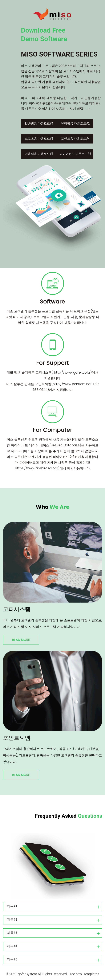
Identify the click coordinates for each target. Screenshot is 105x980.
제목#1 (12, 906)
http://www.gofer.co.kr (72, 372)
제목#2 (12, 919)
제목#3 (12, 933)
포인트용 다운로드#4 (75, 139)
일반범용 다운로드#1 (39, 123)
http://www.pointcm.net (72, 384)
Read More (21, 640)
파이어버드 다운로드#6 (75, 154)
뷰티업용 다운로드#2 (75, 123)
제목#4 (12, 946)
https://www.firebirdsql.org (36, 468)
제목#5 (12, 959)
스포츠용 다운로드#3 (39, 139)
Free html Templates (84, 974)
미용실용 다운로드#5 (39, 154)
